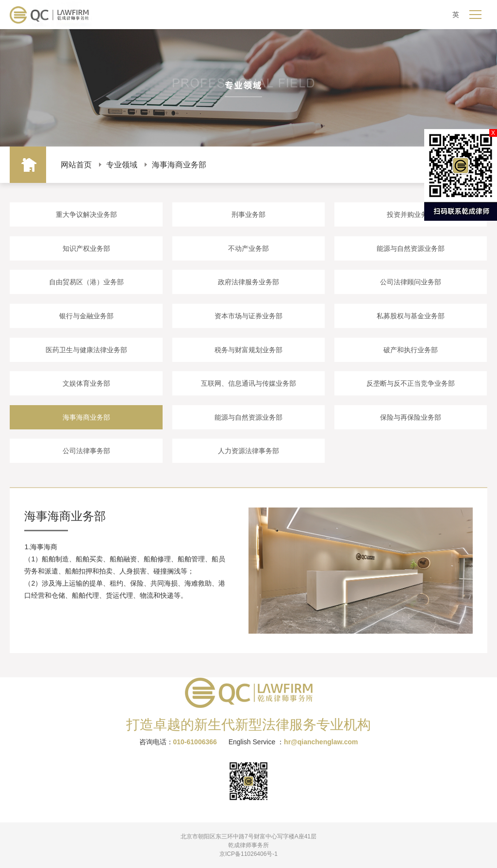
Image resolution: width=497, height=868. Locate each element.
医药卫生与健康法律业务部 (86, 350)
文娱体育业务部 (86, 383)
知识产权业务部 (86, 248)
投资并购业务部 (411, 214)
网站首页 (76, 165)
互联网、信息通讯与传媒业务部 (248, 383)
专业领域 (122, 165)
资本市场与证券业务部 (248, 316)
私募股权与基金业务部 (411, 316)
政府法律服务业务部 (248, 282)
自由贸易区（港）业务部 (86, 282)
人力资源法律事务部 (248, 451)
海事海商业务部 (179, 165)
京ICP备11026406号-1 (248, 854)
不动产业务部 (248, 248)
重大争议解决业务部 (86, 214)
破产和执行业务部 (411, 350)
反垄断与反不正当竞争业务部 (411, 383)
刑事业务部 (248, 214)
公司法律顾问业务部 (411, 282)
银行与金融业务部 (86, 316)
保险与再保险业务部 (411, 417)
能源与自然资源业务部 (411, 248)
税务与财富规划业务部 (248, 350)
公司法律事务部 (86, 451)
